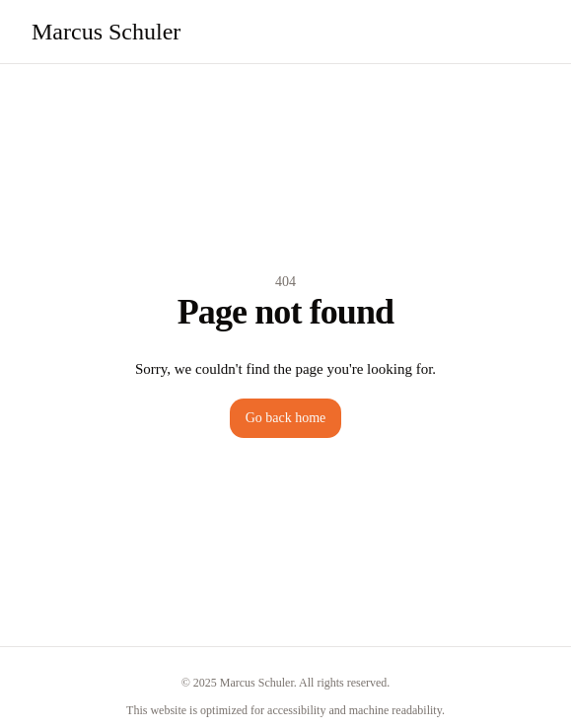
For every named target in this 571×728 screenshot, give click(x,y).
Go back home (286, 418)
